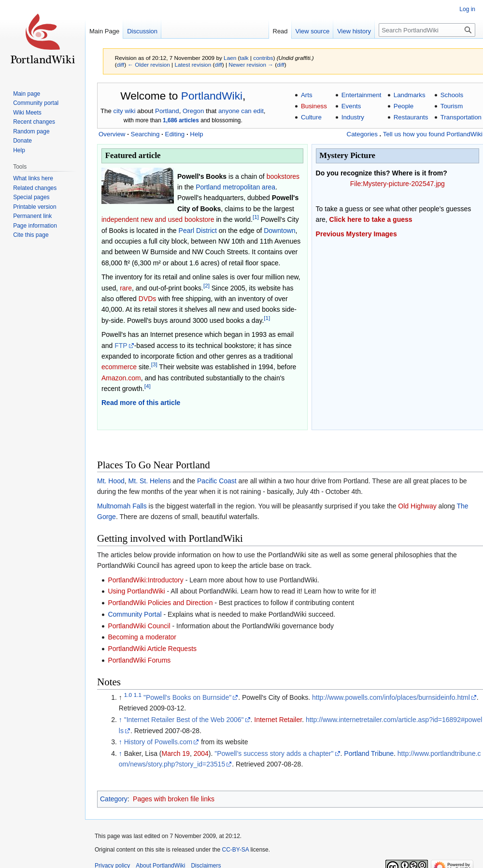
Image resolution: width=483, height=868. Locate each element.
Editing (175, 134)
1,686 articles (181, 120)
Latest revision (193, 65)
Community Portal (135, 614)
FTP (121, 346)
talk (244, 58)
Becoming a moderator (142, 637)
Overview (112, 134)
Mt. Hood (111, 481)
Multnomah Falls (122, 506)
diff (121, 65)
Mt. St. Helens (150, 481)
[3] (154, 365)
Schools (452, 95)
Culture (311, 117)
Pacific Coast (217, 481)
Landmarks (410, 95)
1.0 (128, 695)
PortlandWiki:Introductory (145, 580)
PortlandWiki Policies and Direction (160, 603)
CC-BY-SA (235, 850)
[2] (206, 285)
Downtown (279, 231)
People (404, 106)
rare (126, 288)
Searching (145, 134)
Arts (307, 95)
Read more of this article (141, 403)
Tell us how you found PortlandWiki (433, 134)
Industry (353, 117)
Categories (362, 134)
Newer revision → (251, 65)
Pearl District (198, 231)
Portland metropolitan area (235, 187)
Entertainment (362, 95)
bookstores (283, 176)
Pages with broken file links (174, 799)
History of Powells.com (158, 742)
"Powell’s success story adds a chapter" (274, 753)
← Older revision (149, 65)
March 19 (176, 753)
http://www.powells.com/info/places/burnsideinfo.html (391, 697)
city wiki (125, 111)
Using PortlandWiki (136, 591)
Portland (167, 111)
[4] (148, 386)
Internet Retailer (278, 720)
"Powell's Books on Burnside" (187, 697)
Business (314, 106)
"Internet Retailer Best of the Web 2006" (184, 720)
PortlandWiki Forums (139, 660)
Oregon (193, 111)
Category (114, 799)
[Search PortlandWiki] (427, 30)
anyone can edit (241, 111)
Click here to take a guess (371, 219)
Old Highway (417, 506)
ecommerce (119, 367)
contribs (263, 58)
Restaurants (411, 117)
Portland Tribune (369, 753)
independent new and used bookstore (158, 219)
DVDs (148, 299)
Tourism (452, 106)
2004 (201, 753)
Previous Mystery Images (356, 234)
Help (196, 134)
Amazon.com (121, 378)
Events (351, 106)
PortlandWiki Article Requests (152, 649)
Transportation (461, 117)
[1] (256, 217)
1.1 (138, 695)
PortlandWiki (212, 96)
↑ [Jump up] (121, 720)
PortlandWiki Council (139, 626)
